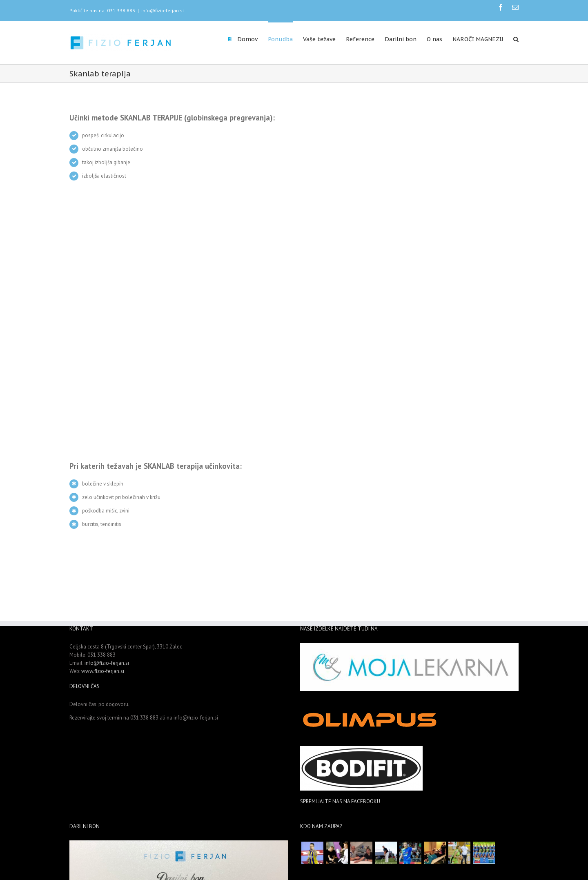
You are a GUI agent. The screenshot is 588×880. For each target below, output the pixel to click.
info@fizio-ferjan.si (163, 10)
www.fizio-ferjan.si (103, 671)
